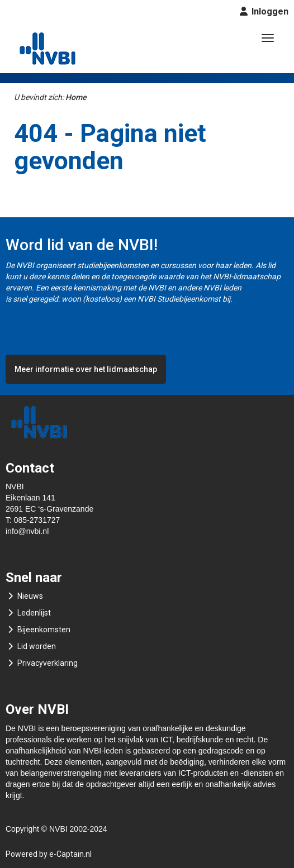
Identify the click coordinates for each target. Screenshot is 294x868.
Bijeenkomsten (44, 629)
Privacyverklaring (48, 663)
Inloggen (269, 11)
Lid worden (37, 646)
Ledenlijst (34, 613)
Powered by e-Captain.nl (49, 854)
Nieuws (30, 596)
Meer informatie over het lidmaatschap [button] (86, 369)
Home (76, 97)
